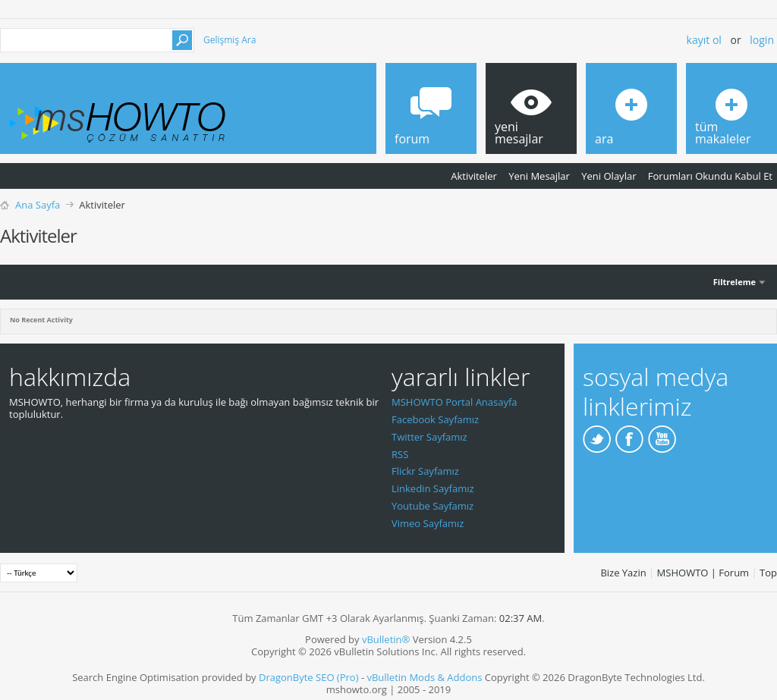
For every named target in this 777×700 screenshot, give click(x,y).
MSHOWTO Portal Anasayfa (455, 402)
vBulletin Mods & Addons (424, 677)
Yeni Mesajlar (539, 176)
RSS (400, 454)
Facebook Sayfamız (435, 419)
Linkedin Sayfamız (433, 488)
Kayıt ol (704, 40)
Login (762, 40)
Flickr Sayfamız (425, 471)
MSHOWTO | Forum (703, 573)
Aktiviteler (474, 176)
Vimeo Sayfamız (428, 523)
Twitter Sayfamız (429, 437)
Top (768, 573)
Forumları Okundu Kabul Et (710, 176)
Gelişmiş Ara (230, 40)
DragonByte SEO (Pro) (309, 677)
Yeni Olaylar (609, 176)
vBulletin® (386, 639)
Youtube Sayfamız (433, 506)
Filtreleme (735, 282)
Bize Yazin (623, 573)
